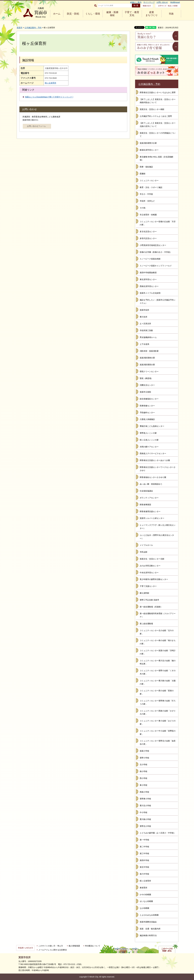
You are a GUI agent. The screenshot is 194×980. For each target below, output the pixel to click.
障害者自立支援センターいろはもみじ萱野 (158, 92)
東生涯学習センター (148, 279)
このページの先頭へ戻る (167, 950)
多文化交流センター (148, 232)
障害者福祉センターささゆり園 (153, 477)
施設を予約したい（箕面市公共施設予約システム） (158, 301)
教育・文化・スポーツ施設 (151, 187)
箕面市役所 (144, 310)
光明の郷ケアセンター (149, 447)
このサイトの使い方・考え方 (51, 946)
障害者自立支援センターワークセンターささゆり (158, 469)
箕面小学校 (144, 751)
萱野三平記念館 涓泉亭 (149, 600)
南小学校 (143, 771)
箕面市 (20, 28)
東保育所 (143, 888)
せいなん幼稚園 (146, 901)
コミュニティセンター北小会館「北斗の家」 (157, 632)
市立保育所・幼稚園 (148, 215)
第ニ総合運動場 (146, 624)
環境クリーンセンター (149, 371)
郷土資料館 (144, 593)
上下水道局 (144, 344)
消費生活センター (147, 385)
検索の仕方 (147, 6)
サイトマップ (149, 2)
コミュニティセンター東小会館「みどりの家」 (158, 722)
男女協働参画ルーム (148, 337)
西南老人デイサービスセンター (153, 453)
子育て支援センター (148, 586)
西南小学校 (144, 792)
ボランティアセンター (149, 498)
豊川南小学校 (145, 819)
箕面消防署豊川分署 (148, 143)
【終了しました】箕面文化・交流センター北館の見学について (158, 125)
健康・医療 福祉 (112, 14)
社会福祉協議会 (146, 491)
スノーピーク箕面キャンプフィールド (156, 266)
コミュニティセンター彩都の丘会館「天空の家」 (158, 223)
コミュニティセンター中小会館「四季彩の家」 (158, 732)
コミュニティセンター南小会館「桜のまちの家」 (158, 642)
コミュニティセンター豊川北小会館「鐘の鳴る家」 (158, 662)
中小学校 (143, 812)
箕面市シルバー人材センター (152, 518)
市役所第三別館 (146, 330)
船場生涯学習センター (149, 150)
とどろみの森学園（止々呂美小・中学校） (158, 833)
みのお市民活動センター (150, 566)
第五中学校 (144, 867)
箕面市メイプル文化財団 (150, 293)
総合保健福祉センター (149, 399)
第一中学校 (144, 840)
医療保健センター (147, 406)
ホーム (57, 14)
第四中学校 (144, 860)
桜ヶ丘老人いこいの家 (149, 440)
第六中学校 (144, 874)
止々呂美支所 (145, 324)
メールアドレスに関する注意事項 (53, 950)
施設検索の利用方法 (148, 935)
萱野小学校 (144, 758)
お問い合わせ (162, 2)
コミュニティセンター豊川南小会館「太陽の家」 (158, 682)
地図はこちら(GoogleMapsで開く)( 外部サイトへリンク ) (49, 97)
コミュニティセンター (149, 180)
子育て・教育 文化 (132, 14)
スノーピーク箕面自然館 (150, 259)
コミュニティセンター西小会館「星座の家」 (157, 692)
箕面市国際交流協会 (148, 922)
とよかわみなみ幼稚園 (149, 915)
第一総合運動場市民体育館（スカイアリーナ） (158, 615)
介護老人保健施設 (147, 419)
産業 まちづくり (152, 14)
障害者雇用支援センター (150, 511)
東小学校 (143, 785)
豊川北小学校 (145, 806)
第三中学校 (144, 853)
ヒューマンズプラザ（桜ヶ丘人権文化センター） (158, 527)
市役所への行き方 (25, 948)
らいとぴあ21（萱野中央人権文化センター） (157, 537)
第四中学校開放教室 (148, 273)
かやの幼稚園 (145, 895)
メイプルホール (146, 545)
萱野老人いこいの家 (148, 433)
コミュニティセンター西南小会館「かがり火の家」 (158, 712)
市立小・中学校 (146, 194)
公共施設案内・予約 (33, 28)
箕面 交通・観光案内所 (150, 929)
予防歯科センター (147, 413)
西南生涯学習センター (149, 286)
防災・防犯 (73, 14)
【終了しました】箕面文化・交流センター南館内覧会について (158, 101)
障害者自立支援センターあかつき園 (155, 460)
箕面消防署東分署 (147, 358)
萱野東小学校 (145, 799)
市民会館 (143, 552)
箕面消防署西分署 (147, 365)
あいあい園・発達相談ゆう (151, 484)
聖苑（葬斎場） (146, 378)
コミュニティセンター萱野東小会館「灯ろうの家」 (158, 702)
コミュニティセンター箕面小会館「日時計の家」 (158, 652)
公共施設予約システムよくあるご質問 (156, 116)
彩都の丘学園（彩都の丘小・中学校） (156, 252)
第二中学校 (144, 847)
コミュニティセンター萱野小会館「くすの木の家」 (158, 672)
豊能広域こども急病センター (152, 426)
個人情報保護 (74, 946)
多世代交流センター (148, 238)
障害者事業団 (145, 505)
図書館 (143, 174)
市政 (171, 14)
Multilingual (175, 2)
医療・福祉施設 (146, 167)
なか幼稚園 (144, 908)
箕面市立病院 (145, 392)
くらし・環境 (93, 14)
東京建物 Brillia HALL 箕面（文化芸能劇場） (156, 158)
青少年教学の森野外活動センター (154, 579)
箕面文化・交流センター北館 (152, 559)
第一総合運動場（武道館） (151, 607)
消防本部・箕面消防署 (149, 351)
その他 (143, 208)
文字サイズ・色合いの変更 (168, 6)
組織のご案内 (136, 2)
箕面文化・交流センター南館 (152, 109)
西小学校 (143, 778)
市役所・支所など (147, 201)
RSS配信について (93, 946)
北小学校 (143, 765)
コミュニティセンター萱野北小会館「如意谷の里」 (158, 742)
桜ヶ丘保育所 (51, 83)
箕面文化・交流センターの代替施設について (158, 135)
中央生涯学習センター (149, 573)
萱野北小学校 (145, 826)
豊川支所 (143, 317)
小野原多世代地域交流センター (153, 245)
